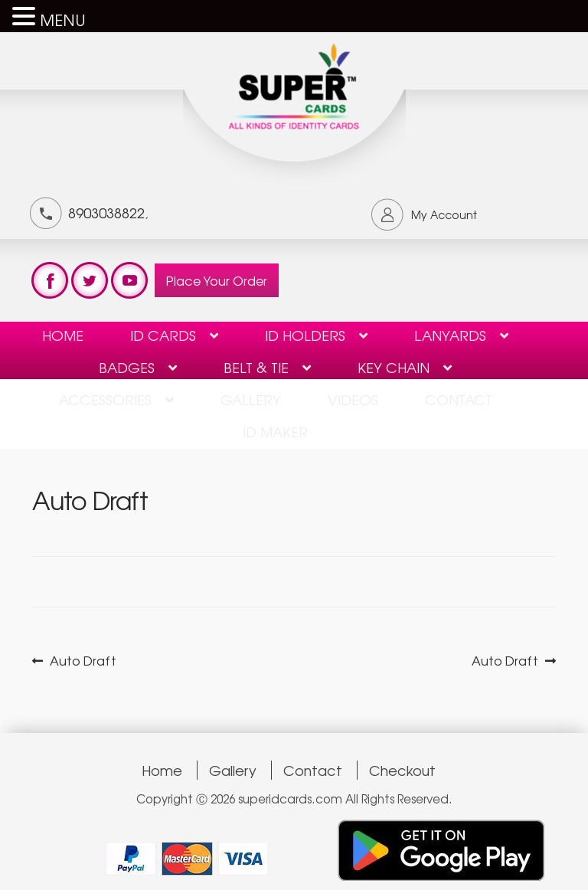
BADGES (127, 367)
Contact (313, 770)
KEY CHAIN (394, 367)
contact (459, 399)
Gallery (251, 399)
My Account (444, 214)
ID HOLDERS (305, 335)
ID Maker (275, 431)
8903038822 (106, 212)
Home (63, 335)
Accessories (105, 399)
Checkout (402, 770)
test (50, 280)
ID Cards (163, 335)
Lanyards (450, 335)
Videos (353, 399)
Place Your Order (217, 280)
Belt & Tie (256, 367)
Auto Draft (83, 661)
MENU (63, 20)
